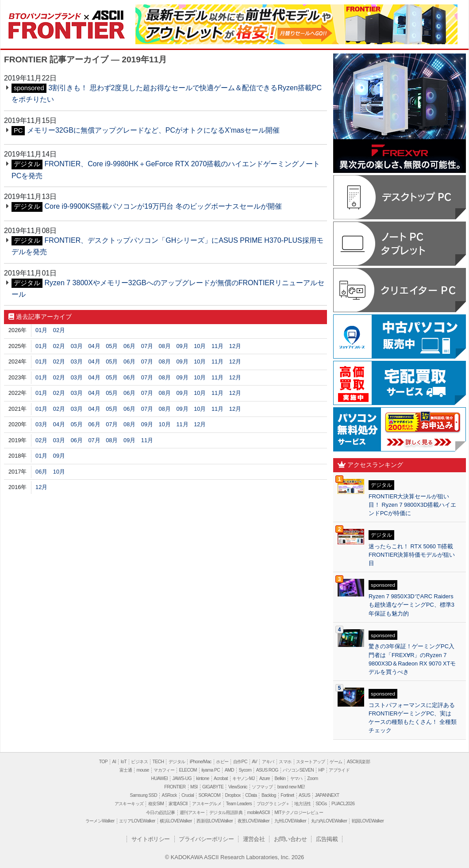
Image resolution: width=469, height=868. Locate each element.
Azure (265, 778)
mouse (142, 770)
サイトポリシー (151, 839)
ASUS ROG (267, 770)
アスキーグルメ (207, 804)
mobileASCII (259, 813)
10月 (200, 346)
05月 (112, 346)
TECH (158, 762)
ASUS (304, 795)
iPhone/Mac (201, 762)
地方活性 (303, 804)
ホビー (222, 762)
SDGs (321, 804)
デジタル (177, 762)
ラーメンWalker (100, 821)
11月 (217, 346)
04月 (94, 346)
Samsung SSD (144, 795)
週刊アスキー (192, 813)
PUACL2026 (343, 804)
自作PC (240, 762)
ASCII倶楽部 (358, 762)
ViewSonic (238, 787)
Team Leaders (239, 804)
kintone (202, 778)
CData (251, 795)
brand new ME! (291, 787)
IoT (124, 762)
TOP (103, 762)
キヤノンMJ (243, 778)
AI (114, 762)
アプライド (339, 770)
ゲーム (336, 762)
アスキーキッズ (129, 804)
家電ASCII (178, 804)
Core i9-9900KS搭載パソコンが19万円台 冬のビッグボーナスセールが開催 (163, 206)
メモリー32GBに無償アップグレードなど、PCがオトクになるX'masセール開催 (153, 130)
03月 (77, 346)
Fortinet (287, 795)
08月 (165, 346)
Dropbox (233, 795)
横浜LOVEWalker (176, 821)
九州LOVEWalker (290, 821)
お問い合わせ (290, 839)
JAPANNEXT (327, 795)
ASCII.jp (101, 15)
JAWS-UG (182, 778)
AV (254, 762)
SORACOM (210, 795)
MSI (194, 787)
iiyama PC (211, 770)
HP (321, 770)
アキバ (268, 762)
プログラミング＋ (273, 804)
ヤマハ (296, 778)
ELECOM (188, 770)
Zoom (312, 778)
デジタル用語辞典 (226, 813)
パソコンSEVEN (298, 770)
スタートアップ (311, 762)
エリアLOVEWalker (137, 821)
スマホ (285, 762)
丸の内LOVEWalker (329, 821)
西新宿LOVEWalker (215, 821)
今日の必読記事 (161, 813)
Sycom (245, 770)
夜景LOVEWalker (254, 821)
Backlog (269, 795)
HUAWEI (160, 778)
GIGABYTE (213, 787)
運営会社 (254, 839)
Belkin (280, 778)
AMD (229, 770)
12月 (235, 346)
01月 (41, 330)
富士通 (126, 770)
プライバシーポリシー (206, 839)
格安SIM (156, 804)
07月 (147, 346)
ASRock (169, 795)
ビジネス (139, 762)
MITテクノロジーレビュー (299, 813)
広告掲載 (327, 839)
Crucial (188, 795)
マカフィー (164, 770)
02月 (59, 330)
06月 (129, 346)
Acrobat (221, 778)
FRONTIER (66, 21)
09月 (182, 346)
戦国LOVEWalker (368, 821)
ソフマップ (262, 787)
